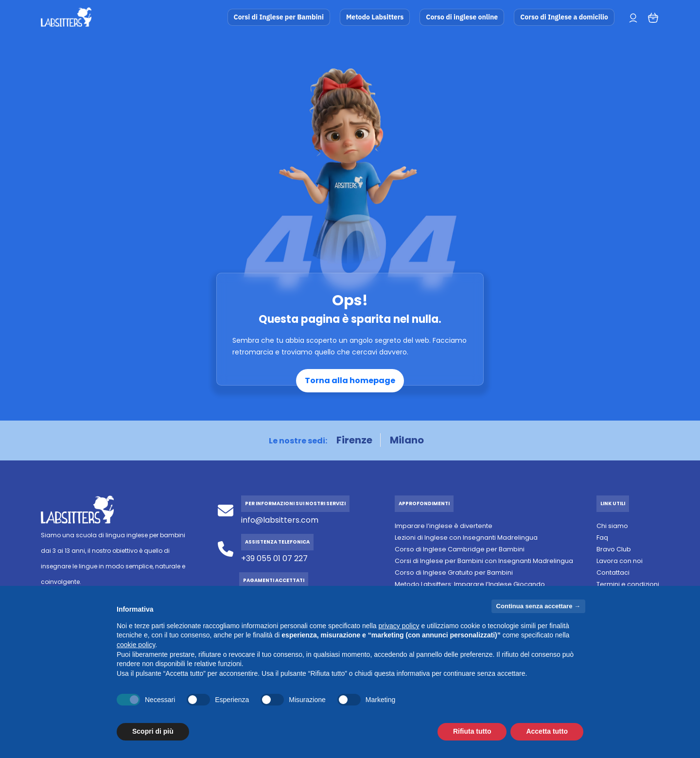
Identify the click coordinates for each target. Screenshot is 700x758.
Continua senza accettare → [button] (538, 606)
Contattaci (613, 573)
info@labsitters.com (280, 520)
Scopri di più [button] (153, 731)
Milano (407, 440)
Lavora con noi (620, 561)
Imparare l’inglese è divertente (444, 526)
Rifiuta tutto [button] (472, 731)
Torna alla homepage (350, 380)
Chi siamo (612, 526)
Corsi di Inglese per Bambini (279, 17)
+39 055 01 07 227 (274, 558)
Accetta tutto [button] (547, 731)
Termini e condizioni (628, 584)
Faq (602, 538)
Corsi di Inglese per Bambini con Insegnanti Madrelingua (484, 561)
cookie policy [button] (136, 645)
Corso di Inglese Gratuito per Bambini (454, 573)
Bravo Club (614, 549)
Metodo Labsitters (375, 17)
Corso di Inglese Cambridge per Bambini (460, 549)
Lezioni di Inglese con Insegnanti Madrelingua (466, 538)
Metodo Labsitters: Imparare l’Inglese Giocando (470, 584)
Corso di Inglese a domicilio (564, 17)
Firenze (354, 440)
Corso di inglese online (462, 17)
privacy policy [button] (399, 626)
